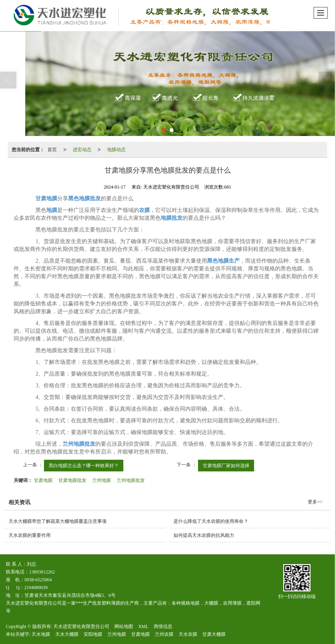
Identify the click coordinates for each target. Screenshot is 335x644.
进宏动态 (82, 150)
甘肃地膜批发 (72, 480)
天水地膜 (41, 634)
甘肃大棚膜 (214, 634)
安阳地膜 (93, 634)
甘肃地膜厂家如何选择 (226, 466)
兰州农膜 (164, 634)
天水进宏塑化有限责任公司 (81, 626)
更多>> (315, 502)
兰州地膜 (102, 480)
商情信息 (163, 626)
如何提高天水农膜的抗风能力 (204, 535)
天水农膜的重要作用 (30, 535)
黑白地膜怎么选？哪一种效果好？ (84, 466)
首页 (52, 150)
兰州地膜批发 (131, 480)
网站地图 (124, 626)
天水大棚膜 (67, 634)
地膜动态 (116, 150)
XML (143, 626)
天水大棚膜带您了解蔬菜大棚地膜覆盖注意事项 (58, 521)
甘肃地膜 (43, 480)
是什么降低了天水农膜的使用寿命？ (211, 521)
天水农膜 (188, 634)
